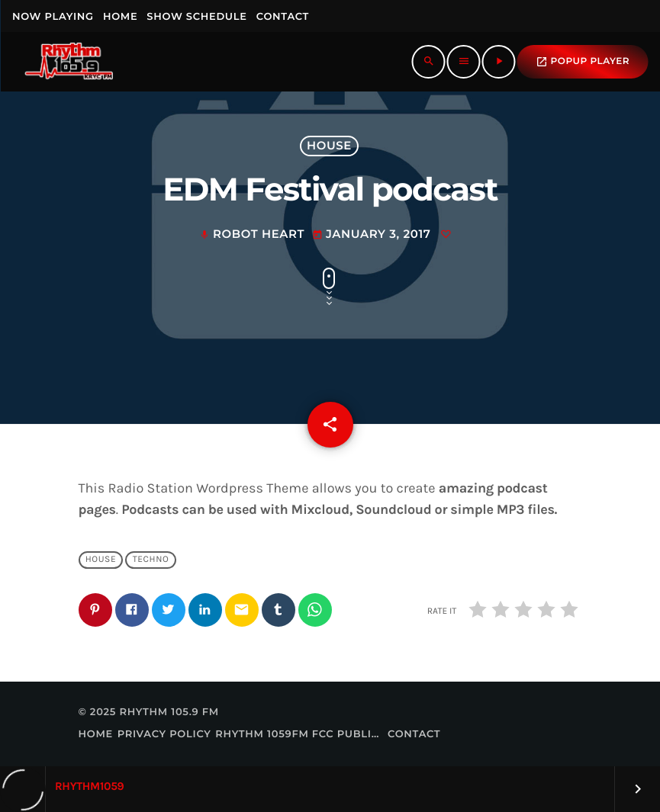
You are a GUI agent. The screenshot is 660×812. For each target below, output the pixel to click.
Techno (151, 560)
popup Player (583, 62)
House (329, 146)
